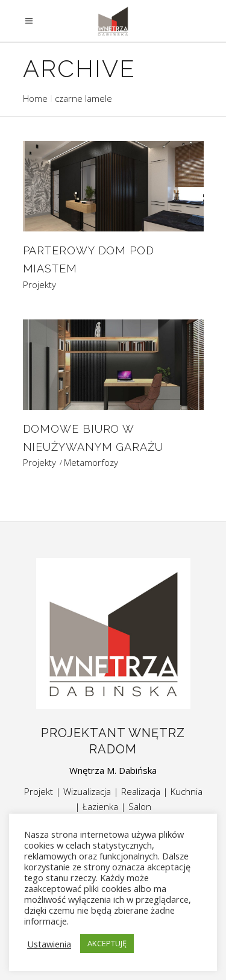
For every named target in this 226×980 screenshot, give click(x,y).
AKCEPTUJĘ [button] (107, 943)
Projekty (39, 285)
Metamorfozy (91, 463)
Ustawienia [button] (49, 944)
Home (35, 98)
